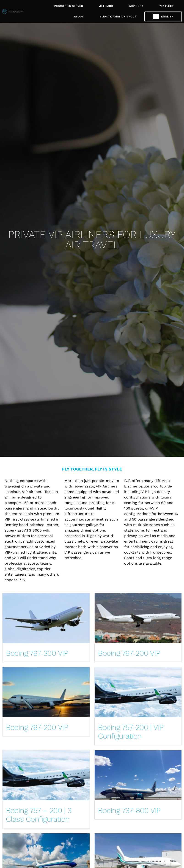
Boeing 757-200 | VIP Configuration (131, 732)
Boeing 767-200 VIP (129, 653)
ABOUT (79, 17)
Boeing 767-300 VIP (37, 653)
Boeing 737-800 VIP (129, 810)
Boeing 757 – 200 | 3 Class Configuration (39, 815)
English (167, 17)
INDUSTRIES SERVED (69, 6)
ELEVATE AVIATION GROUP (118, 17)
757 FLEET (166, 6)
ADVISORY (136, 6)
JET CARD (106, 6)
